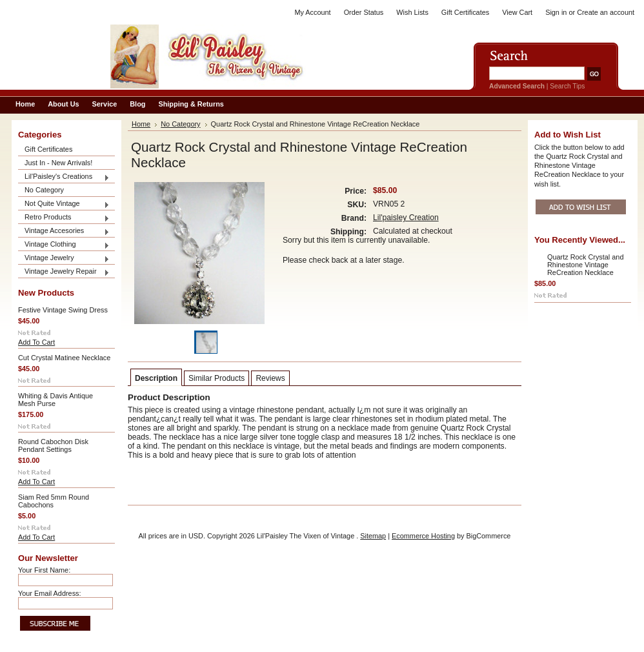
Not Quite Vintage (64, 204)
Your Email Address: (50, 593)
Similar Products (216, 378)
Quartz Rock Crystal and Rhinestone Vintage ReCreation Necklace (585, 265)
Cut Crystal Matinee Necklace (64, 358)
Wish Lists (412, 12)
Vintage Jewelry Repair (64, 272)
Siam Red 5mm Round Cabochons (54, 501)
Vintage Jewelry (64, 259)
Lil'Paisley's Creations (64, 177)
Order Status (364, 12)
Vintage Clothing (64, 245)
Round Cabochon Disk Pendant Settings (53, 445)
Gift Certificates (465, 12)
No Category (44, 190)
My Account (312, 12)
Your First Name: (44, 570)
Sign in (556, 12)
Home (141, 124)
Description (156, 378)
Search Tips (567, 86)
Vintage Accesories (64, 231)
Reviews (270, 378)
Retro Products (64, 218)
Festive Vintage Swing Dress (63, 310)
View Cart (517, 12)
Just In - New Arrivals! (58, 163)
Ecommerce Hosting (423, 536)
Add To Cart (36, 342)
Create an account (606, 12)
